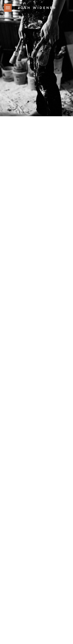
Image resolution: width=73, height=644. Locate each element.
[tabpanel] (36, 58)
